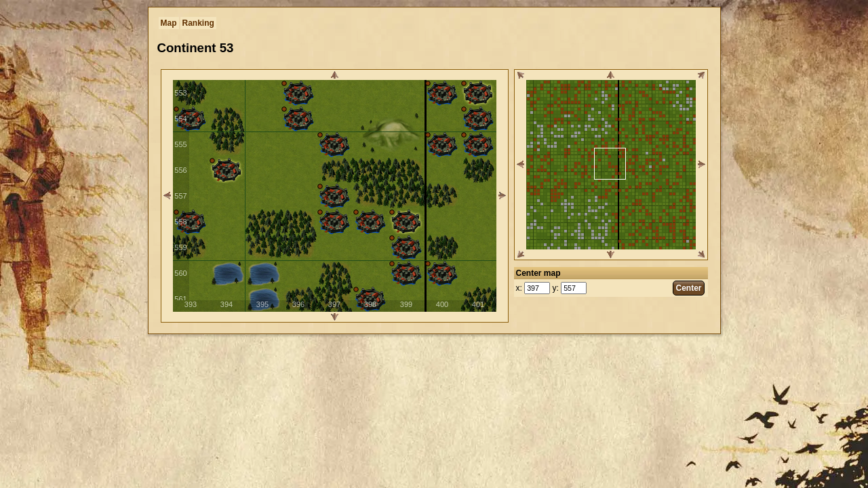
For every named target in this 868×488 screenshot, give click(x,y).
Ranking (198, 23)
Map (169, 23)
